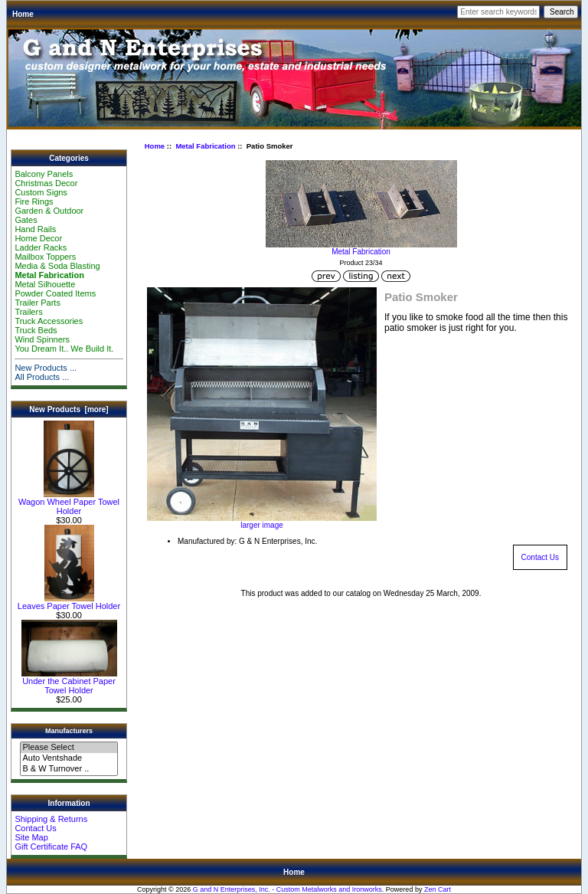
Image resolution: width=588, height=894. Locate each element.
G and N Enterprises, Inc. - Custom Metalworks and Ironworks (287, 889)
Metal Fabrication (205, 146)
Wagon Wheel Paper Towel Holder (69, 503)
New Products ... (46, 368)
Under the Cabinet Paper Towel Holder (69, 682)
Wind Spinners (42, 339)
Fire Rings (34, 201)
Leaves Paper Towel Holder (69, 602)
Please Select (69, 748)
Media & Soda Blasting (57, 266)
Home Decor (38, 238)
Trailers (28, 312)
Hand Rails (35, 229)
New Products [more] (69, 409)
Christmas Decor (46, 183)
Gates (26, 220)
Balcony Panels (44, 174)
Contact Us (35, 828)
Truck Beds (36, 330)
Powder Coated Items (55, 293)
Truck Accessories (49, 321)
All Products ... (42, 377)
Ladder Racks (41, 247)
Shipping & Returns (51, 819)
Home (23, 14)
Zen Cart (438, 889)
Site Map (31, 837)
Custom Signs (41, 192)
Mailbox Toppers (45, 257)
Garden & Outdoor (49, 211)
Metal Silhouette (45, 284)
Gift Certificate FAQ (51, 847)
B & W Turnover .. (69, 769)
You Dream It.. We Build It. (64, 349)
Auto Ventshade (69, 758)
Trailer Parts (38, 303)
